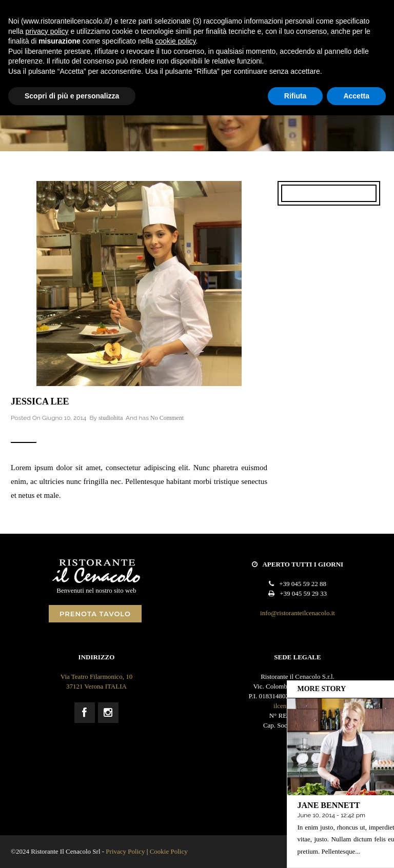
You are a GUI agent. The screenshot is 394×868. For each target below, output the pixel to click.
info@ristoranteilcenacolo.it (298, 613)
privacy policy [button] (47, 31)
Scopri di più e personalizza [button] (72, 96)
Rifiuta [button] (295, 96)
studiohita (111, 418)
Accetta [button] (356, 96)
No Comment (167, 418)
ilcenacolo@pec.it (298, 706)
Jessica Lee (40, 401)
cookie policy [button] (175, 41)
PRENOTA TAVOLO (95, 614)
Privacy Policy (125, 851)
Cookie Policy (169, 851)
